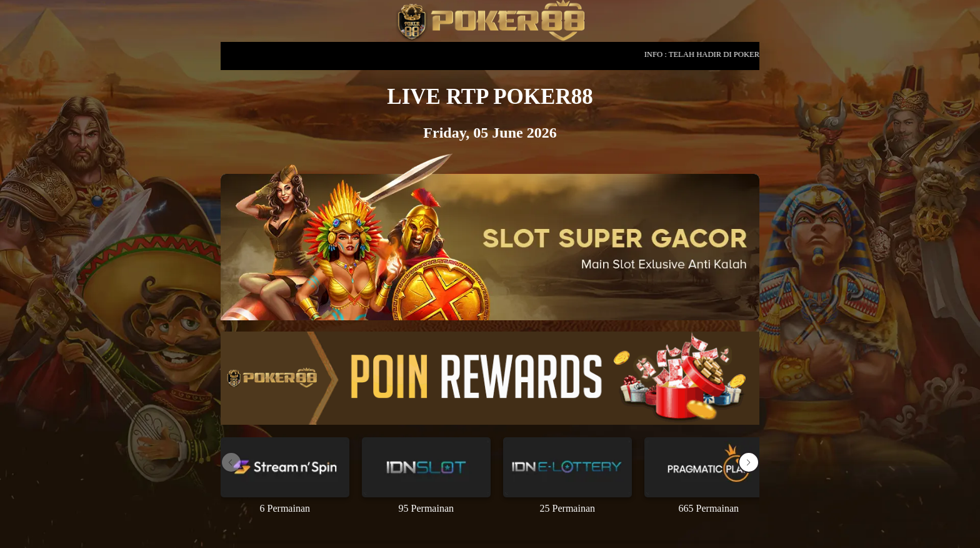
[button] (749, 462)
